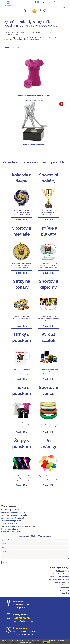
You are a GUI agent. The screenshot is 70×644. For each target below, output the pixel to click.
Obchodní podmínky (61, 574)
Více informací (36, 642)
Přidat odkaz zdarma (10, 529)
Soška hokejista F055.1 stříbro (34, 144)
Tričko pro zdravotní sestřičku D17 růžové (34, 96)
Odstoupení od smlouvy (59, 577)
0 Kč (40, 11)
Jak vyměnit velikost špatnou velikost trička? (19, 526)
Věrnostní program (61, 582)
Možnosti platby (62, 585)
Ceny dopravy (63, 588)
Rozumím (47, 642)
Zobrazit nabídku (22, 220)
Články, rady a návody (10, 510)
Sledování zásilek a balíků (11, 532)
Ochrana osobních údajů (59, 579)
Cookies (65, 593)
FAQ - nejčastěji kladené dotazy (14, 512)
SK (44, 2)
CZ (41, 2)
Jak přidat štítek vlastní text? (13, 518)
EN (49, 2)
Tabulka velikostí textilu (11, 523)
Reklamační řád (62, 571)
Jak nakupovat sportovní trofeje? (14, 515)
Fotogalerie (64, 590)
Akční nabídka (17, 47)
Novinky (7, 47)
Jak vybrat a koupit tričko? (12, 521)
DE (46, 2)
